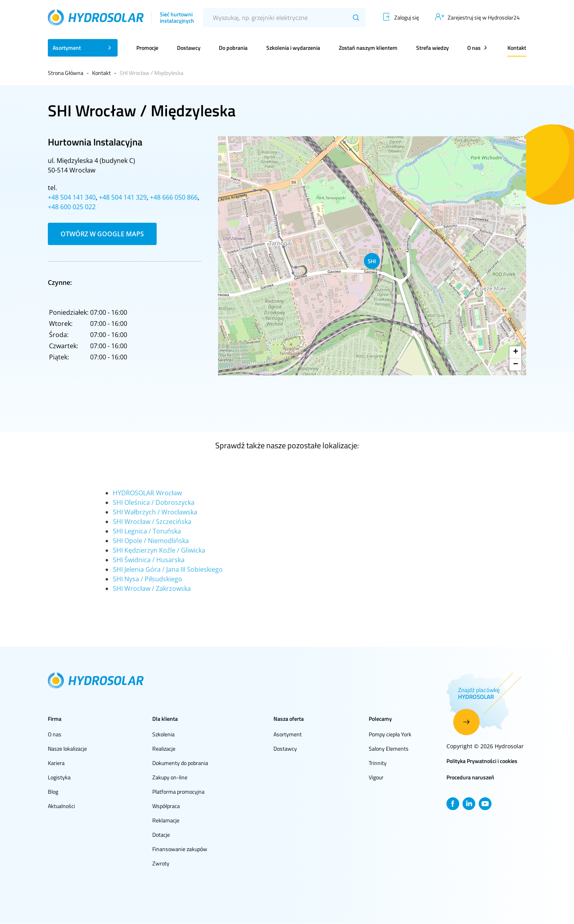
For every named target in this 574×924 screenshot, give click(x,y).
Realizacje (164, 748)
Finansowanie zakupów (180, 849)
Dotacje (161, 835)
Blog (53, 792)
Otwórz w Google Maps (102, 234)
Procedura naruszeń (470, 777)
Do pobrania (233, 48)
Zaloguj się (407, 17)
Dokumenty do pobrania (180, 763)
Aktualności (61, 806)
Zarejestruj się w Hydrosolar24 (484, 17)
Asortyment (288, 734)
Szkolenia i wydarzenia (293, 48)
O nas (55, 734)
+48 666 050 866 (174, 197)
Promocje (147, 48)
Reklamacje (166, 820)
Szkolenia (163, 734)
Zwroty (161, 863)
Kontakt (517, 48)
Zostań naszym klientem (368, 48)
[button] (372, 261)
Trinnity (378, 763)
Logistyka (59, 777)
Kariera (56, 763)
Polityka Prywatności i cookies (482, 761)
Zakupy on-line (170, 777)
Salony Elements (389, 748)
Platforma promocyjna (178, 792)
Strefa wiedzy (432, 48)
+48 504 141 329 (123, 197)
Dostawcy (189, 48)
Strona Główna (66, 73)
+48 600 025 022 (72, 207)
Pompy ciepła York (390, 734)
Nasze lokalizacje (67, 748)
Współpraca (166, 806)
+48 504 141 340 (72, 197)
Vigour (376, 777)
